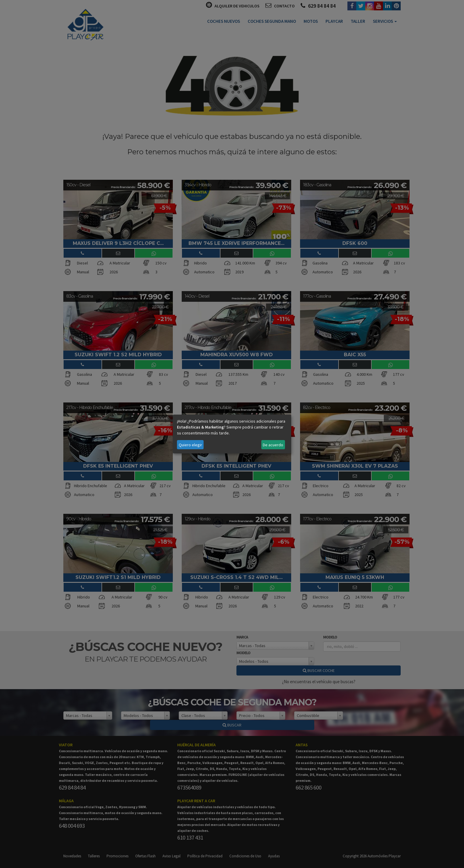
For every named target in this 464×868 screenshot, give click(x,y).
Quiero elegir (190, 445)
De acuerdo (273, 445)
